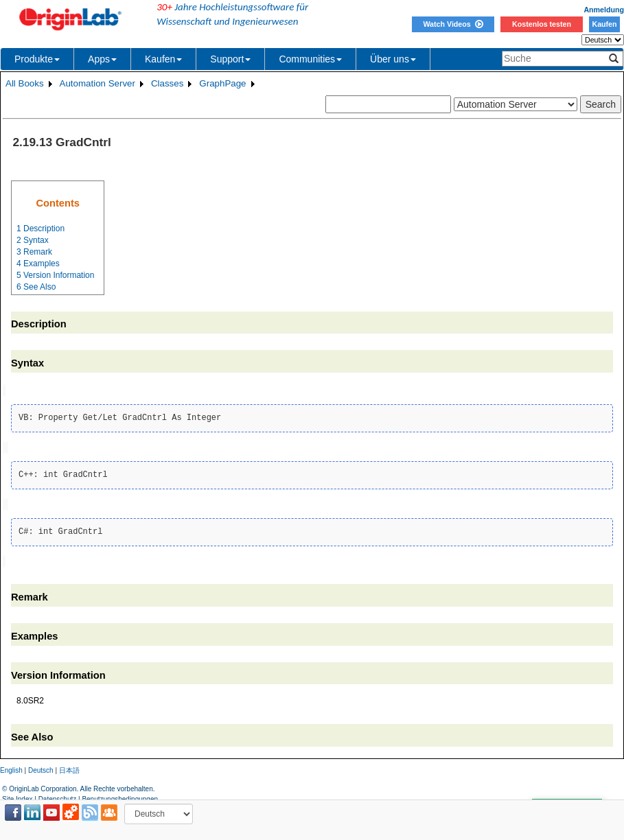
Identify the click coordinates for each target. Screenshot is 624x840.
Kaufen (604, 24)
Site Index (17, 796)
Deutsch (41, 768)
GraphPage (222, 83)
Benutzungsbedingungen (120, 796)
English (11, 768)
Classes (167, 83)
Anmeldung (604, 10)
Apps (102, 59)
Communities (310, 59)
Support (230, 59)
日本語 (69, 768)
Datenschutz (58, 796)
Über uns (393, 59)
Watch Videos (453, 24)
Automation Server (97, 83)
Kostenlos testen (542, 24)
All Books (25, 83)
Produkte (37, 59)
